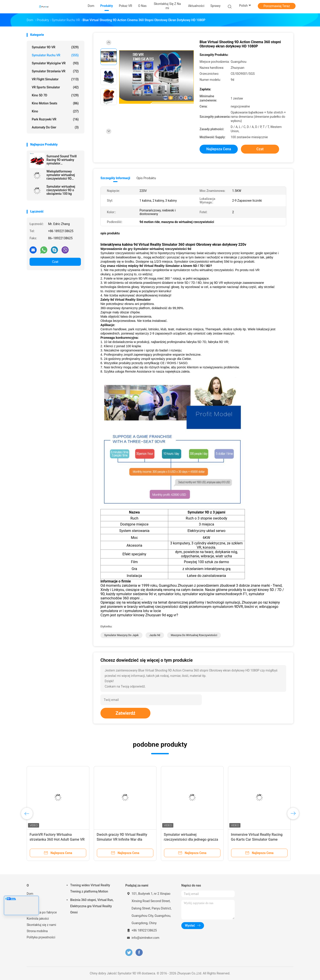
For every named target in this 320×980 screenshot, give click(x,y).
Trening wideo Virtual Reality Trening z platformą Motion (90, 888)
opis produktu (146, 178)
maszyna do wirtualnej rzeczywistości (194, 635)
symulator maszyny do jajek (121, 635)
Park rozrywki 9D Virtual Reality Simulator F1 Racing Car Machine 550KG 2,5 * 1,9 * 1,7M (123, 839)
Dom (30, 894)
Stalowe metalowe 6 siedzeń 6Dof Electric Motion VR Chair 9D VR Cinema (191, 839)
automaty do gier (55, 127)
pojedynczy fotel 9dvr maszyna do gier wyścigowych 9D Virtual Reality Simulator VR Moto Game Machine (58, 839)
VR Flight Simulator (55, 79)
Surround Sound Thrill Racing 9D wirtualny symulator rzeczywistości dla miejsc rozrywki (62, 160)
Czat (55, 262)
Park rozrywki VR (55, 119)
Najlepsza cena (219, 149)
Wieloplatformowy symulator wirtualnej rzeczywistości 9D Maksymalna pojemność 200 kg (63, 175)
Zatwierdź (125, 713)
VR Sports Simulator (55, 87)
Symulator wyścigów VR (55, 63)
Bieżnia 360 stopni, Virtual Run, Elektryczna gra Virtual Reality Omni (92, 906)
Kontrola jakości (38, 919)
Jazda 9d (155, 635)
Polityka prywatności (41, 937)
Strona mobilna (37, 931)
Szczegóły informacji (115, 178)
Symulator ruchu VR (55, 55)
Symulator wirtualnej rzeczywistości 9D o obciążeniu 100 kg (61, 190)
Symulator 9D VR (55, 47)
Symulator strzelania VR (55, 71)
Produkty (33, 900)
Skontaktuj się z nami (41, 925)
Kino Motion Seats (55, 103)
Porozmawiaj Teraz (277, 6)
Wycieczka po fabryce (42, 912)
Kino (55, 111)
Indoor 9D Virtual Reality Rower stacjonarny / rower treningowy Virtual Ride (256, 839)
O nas (31, 906)
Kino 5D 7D (55, 95)
